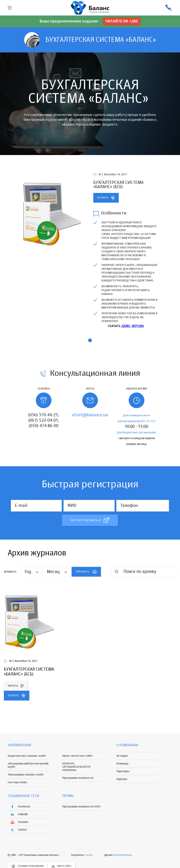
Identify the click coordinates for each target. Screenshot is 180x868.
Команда (122, 764)
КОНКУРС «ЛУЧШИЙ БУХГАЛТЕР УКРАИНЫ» (76, 767)
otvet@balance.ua (90, 415)
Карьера (122, 779)
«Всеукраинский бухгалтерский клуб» (28, 765)
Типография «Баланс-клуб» (26, 775)
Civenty (89, 855)
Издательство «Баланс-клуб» (27, 756)
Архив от (10, 572)
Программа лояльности (78, 778)
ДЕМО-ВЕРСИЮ (133, 326)
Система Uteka (17, 782)
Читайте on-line (122, 21)
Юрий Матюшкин (123, 855)
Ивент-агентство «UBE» (78, 756)
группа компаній (90, 8)
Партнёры (123, 771)
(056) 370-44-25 (168, 8)
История (122, 756)
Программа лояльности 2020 (81, 807)
